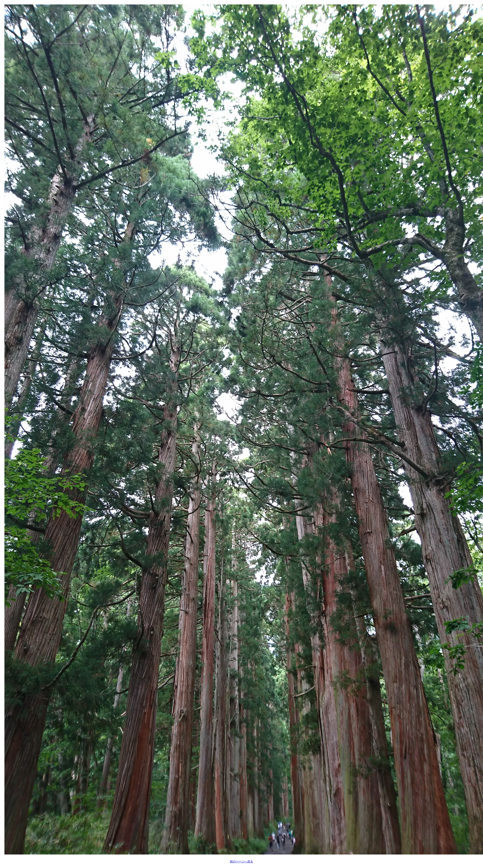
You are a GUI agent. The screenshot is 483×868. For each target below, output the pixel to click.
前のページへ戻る (241, 861)
